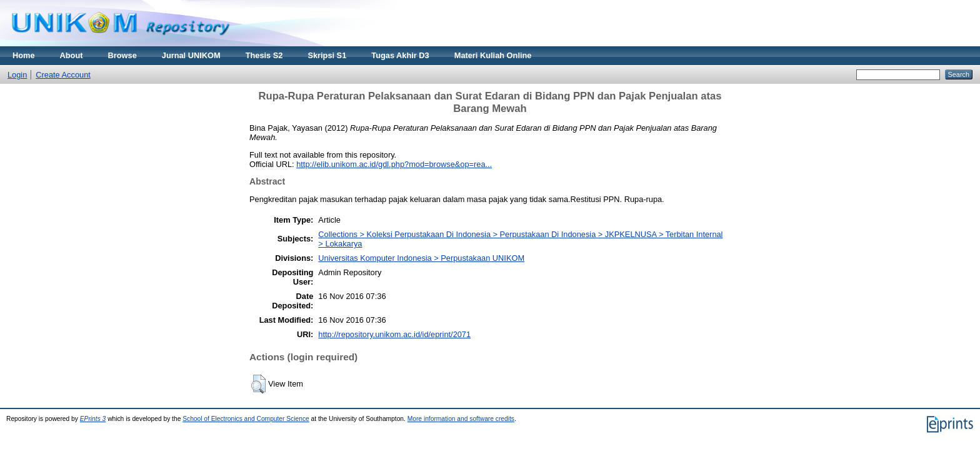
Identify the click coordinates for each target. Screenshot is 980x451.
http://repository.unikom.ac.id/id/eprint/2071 (394, 334)
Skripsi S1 (327, 55)
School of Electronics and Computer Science (246, 419)
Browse (122, 55)
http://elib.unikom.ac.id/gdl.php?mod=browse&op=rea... (394, 164)
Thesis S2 (264, 55)
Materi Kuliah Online (493, 55)
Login (17, 75)
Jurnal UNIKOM (191, 55)
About (72, 55)
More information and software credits (461, 419)
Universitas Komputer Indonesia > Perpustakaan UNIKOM (421, 258)
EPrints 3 (93, 419)
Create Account (63, 75)
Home (24, 55)
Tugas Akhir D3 (400, 55)
